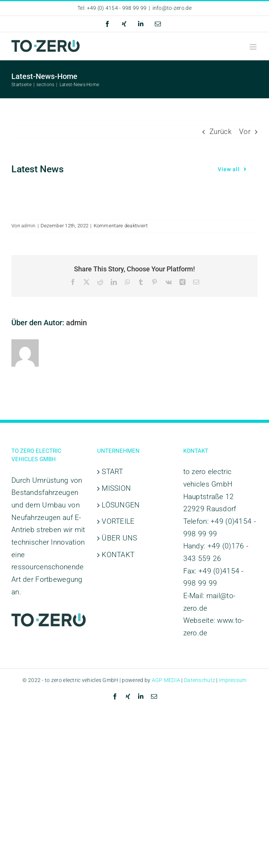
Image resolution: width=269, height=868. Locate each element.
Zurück (220, 132)
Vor (245, 132)
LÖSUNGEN (121, 505)
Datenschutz (200, 680)
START (112, 472)
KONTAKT (118, 555)
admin (28, 226)
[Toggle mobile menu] (254, 47)
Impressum (233, 680)
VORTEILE (118, 521)
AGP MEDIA (166, 680)
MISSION (116, 488)
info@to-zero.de (172, 8)
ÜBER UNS (119, 538)
